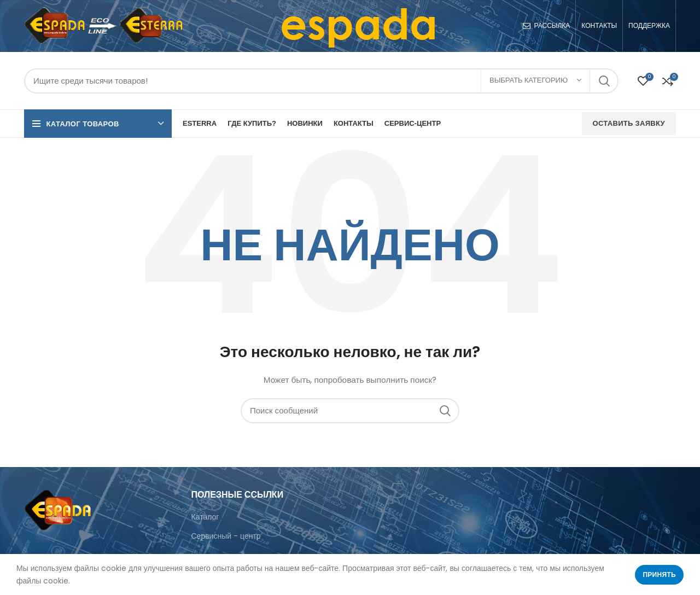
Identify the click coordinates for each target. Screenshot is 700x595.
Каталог (205, 517)
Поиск (604, 81)
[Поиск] (321, 81)
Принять (659, 574)
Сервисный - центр (226, 536)
